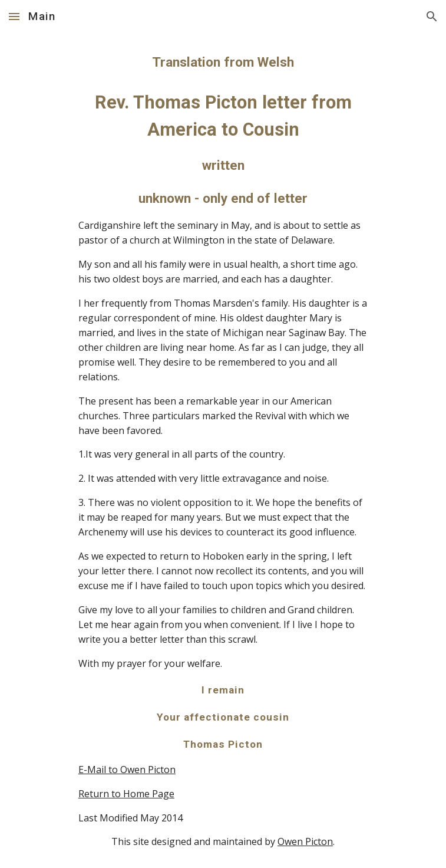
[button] (14, 16)
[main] (223, 451)
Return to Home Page (126, 794)
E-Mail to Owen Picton (127, 770)
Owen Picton (305, 841)
